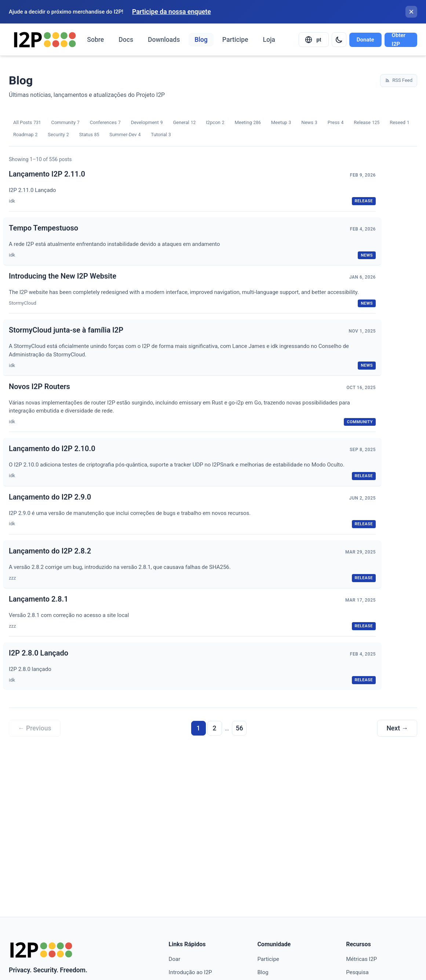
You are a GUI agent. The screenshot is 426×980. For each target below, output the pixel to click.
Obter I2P (399, 40)
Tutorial (161, 135)
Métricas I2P (361, 959)
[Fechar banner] (411, 12)
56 (239, 728)
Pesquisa (357, 972)
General (184, 123)
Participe (235, 40)
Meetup (281, 123)
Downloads (164, 40)
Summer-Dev (125, 135)
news (367, 255)
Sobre (95, 40)
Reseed (399, 123)
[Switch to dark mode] (339, 40)
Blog (201, 40)
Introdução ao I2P (190, 972)
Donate (365, 40)
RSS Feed (399, 80)
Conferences (105, 123)
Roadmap (25, 135)
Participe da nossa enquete (172, 12)
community (360, 422)
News (309, 123)
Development (147, 123)
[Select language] (314, 40)
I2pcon (215, 123)
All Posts (27, 123)
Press (336, 123)
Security (58, 135)
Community (65, 123)
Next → (397, 728)
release (364, 201)
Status (89, 135)
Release (367, 123)
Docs (126, 40)
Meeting (247, 123)
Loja (269, 40)
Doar (175, 959)
